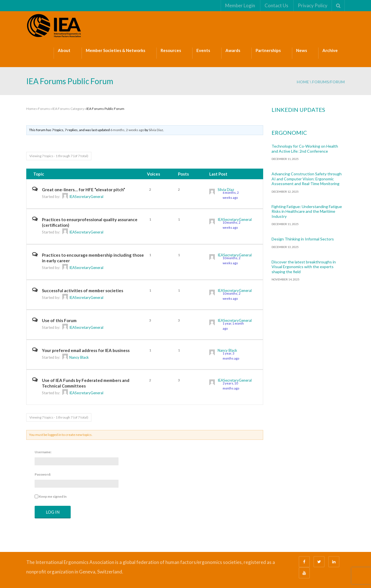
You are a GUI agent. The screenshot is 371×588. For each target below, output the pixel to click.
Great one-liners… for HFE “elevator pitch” (84, 190)
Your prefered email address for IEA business (86, 350)
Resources (171, 50)
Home (303, 82)
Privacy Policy (312, 5)
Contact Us (276, 5)
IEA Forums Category (68, 109)
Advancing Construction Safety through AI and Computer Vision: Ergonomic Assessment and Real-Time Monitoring (307, 179)
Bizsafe (126, 573)
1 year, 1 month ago (233, 326)
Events (203, 50)
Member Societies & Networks (116, 50)
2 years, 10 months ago (231, 386)
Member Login (240, 5)
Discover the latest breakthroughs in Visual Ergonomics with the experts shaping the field (304, 267)
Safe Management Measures (151, 573)
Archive (330, 50)
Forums (44, 109)
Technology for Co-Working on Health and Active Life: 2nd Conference (305, 149)
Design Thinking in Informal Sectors (303, 239)
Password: (43, 474)
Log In (53, 512)
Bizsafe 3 (134, 573)
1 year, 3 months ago (231, 356)
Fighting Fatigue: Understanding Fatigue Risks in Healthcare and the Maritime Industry (307, 211)
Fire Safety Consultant (205, 573)
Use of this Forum (59, 320)
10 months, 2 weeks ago (231, 225)
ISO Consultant (188, 573)
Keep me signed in (53, 496)
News (302, 50)
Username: (43, 452)
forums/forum (328, 82)
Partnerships (268, 50)
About (64, 50)
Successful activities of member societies (83, 291)
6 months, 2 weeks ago (127, 130)
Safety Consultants (172, 573)
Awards (233, 50)
